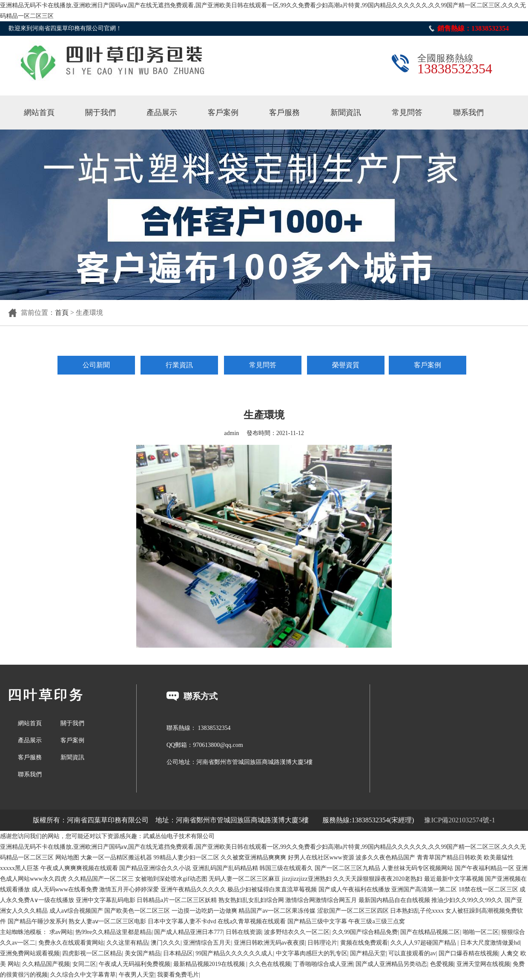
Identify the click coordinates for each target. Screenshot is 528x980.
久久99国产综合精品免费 (365, 932)
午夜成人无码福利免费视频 (135, 964)
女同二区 (84, 964)
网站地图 (67, 857)
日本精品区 (178, 953)
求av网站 (61, 932)
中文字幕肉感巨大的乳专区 (312, 953)
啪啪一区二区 (481, 932)
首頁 (62, 313)
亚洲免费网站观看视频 (30, 953)
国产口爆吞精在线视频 (468, 953)
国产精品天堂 (368, 953)
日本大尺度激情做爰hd (490, 943)
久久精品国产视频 (46, 964)
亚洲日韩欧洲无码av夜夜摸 (269, 943)
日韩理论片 (322, 943)
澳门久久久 (166, 943)
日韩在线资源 (244, 932)
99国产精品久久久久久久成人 (234, 953)
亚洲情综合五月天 (207, 943)
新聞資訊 (346, 112)
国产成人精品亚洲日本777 (188, 932)
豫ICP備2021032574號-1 (459, 820)
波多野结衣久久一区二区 (297, 932)
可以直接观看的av (412, 953)
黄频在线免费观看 (364, 943)
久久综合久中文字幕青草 (83, 975)
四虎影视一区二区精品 (92, 953)
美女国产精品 (143, 953)
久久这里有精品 (127, 943)
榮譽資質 (346, 365)
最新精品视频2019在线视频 (210, 964)
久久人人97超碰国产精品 (424, 943)
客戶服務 (284, 112)
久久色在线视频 (270, 964)
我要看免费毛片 (178, 975)
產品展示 (162, 112)
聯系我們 (468, 112)
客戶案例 (223, 112)
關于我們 (100, 112)
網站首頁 (39, 112)
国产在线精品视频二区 (430, 932)
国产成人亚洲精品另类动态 (391, 964)
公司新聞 (96, 365)
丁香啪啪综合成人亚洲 (323, 964)
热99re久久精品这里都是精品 (113, 932)
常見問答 (407, 112)
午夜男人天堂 (137, 975)
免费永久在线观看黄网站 (71, 943)
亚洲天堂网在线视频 (483, 964)
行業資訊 (179, 365)
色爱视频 (442, 964)
